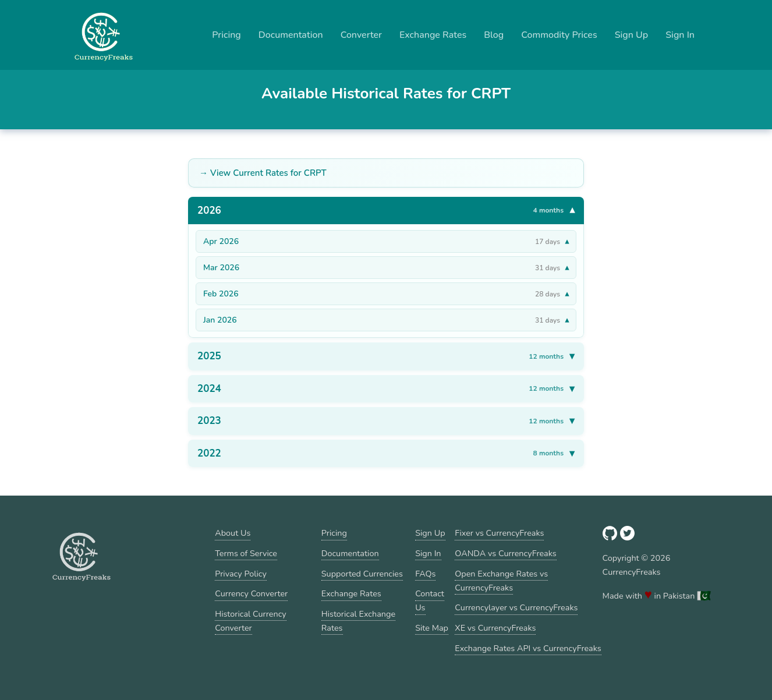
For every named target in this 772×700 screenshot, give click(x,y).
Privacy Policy (241, 574)
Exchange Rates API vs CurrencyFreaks (528, 648)
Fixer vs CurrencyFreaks (499, 533)
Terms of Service (246, 553)
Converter (361, 35)
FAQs (425, 574)
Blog (494, 35)
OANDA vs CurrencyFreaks (505, 553)
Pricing (226, 35)
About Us (233, 533)
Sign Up (632, 35)
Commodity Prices (559, 35)
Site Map (432, 628)
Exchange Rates (433, 35)
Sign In (680, 35)
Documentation (291, 35)
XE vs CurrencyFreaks (495, 628)
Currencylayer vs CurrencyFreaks (516, 607)
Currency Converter (251, 593)
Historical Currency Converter (251, 621)
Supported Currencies (362, 574)
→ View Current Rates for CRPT (263, 173)
